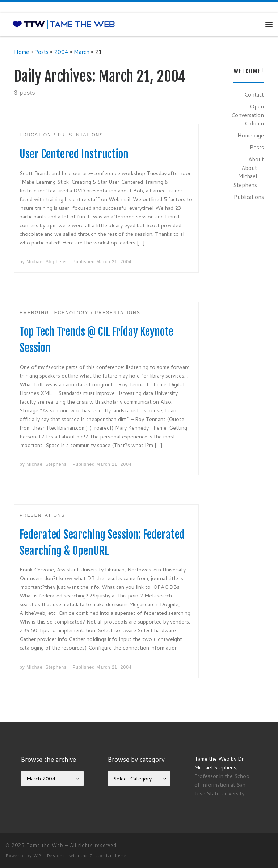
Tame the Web (45, 845)
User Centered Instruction (74, 154)
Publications (249, 197)
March (82, 52)
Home (22, 52)
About (256, 159)
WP (37, 856)
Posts (41, 52)
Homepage (251, 135)
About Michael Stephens (245, 176)
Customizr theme (108, 856)
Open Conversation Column (248, 115)
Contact (254, 94)
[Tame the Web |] (64, 24)
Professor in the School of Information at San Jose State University (223, 785)
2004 (61, 52)
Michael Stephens (47, 262)
